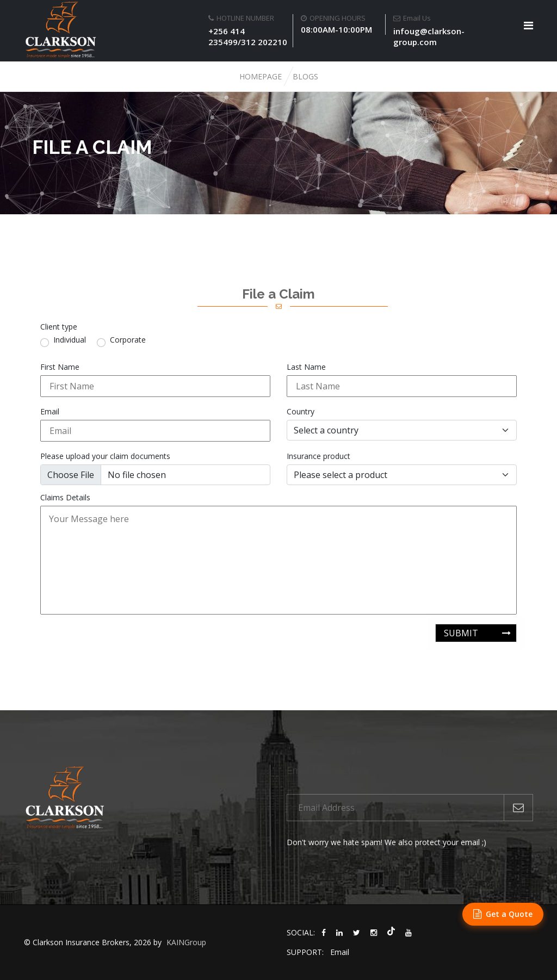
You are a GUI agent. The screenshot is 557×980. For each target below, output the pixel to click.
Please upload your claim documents (105, 456)
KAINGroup (186, 942)
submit (461, 633)
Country (301, 412)
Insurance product (318, 456)
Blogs (305, 76)
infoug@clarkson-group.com (429, 36)
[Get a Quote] (503, 914)
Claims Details (65, 498)
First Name (60, 367)
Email (50, 412)
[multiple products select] (402, 475)
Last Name (306, 367)
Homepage (261, 76)
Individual (70, 340)
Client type (59, 327)
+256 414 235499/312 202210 (248, 36)
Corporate (128, 340)
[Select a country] (402, 430)
